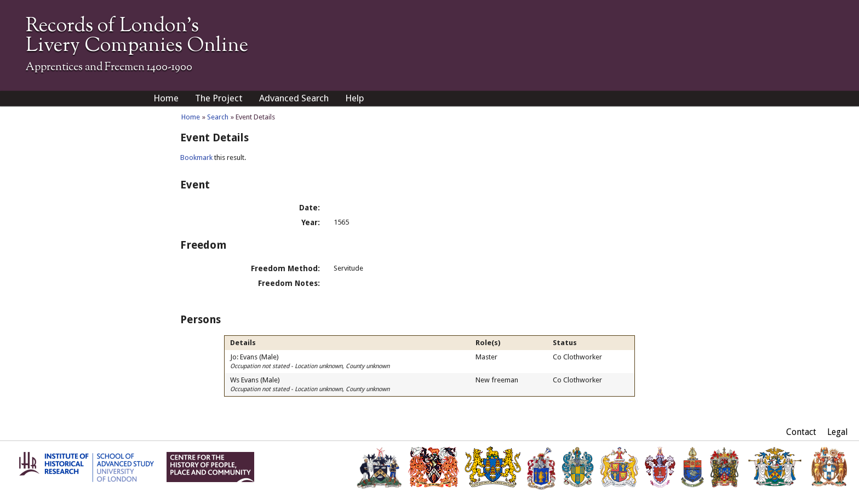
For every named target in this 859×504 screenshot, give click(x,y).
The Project (219, 98)
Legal (838, 432)
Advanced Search (294, 98)
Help (355, 98)
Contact (801, 432)
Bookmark (196, 157)
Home (166, 98)
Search (218, 117)
